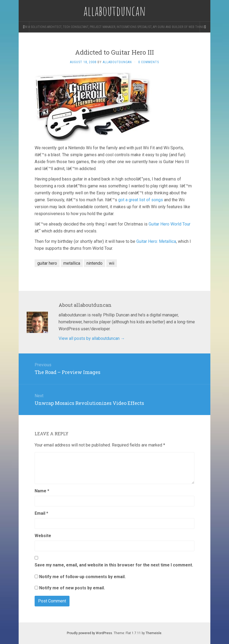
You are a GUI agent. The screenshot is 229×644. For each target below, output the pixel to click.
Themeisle (154, 633)
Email (41, 513)
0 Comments (149, 62)
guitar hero (47, 263)
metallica (72, 263)
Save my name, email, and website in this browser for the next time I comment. (114, 565)
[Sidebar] (24, 27)
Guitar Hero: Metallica (156, 241)
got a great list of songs (141, 200)
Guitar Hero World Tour (169, 224)
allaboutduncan (117, 62)
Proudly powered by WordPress (89, 633)
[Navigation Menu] (205, 27)
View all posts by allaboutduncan (92, 338)
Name (42, 491)
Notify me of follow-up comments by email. (82, 577)
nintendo (95, 263)
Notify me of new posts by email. (72, 588)
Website (43, 536)
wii (112, 263)
